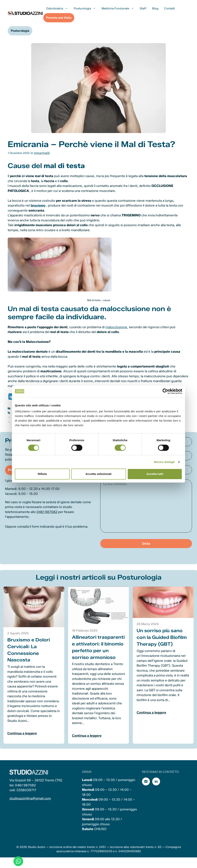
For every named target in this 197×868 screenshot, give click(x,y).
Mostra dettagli (164, 462)
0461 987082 (49, 518)
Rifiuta (42, 474)
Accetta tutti (155, 474)
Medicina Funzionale (119, 8)
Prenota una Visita (59, 18)
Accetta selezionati (98, 474)
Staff (143, 8)
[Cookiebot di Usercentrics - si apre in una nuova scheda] (165, 391)
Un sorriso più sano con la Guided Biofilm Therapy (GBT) (161, 642)
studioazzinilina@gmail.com (31, 810)
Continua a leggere (23, 738)
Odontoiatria (58, 8)
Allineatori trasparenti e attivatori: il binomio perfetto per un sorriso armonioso (96, 656)
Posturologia (86, 8)
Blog (155, 8)
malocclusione (116, 327)
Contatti (169, 8)
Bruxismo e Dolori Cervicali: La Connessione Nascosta (30, 655)
